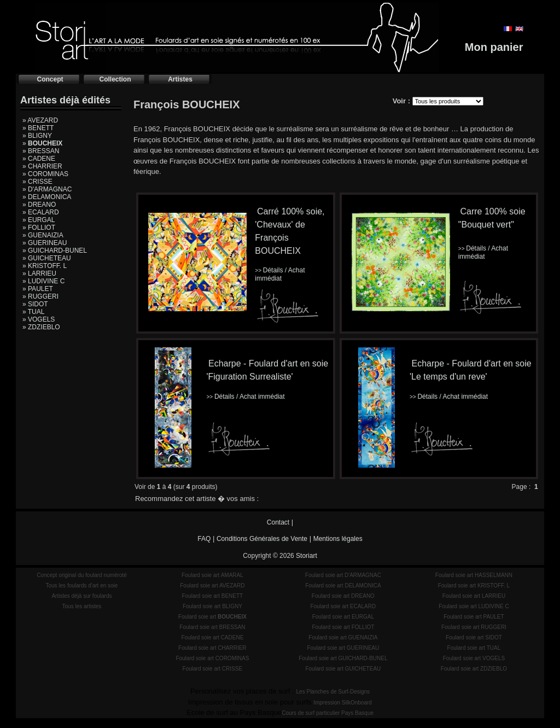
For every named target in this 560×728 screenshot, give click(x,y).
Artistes (180, 79)
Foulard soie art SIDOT (474, 637)
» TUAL (33, 312)
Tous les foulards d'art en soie (81, 586)
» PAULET (38, 289)
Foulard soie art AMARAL (212, 575)
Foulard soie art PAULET (474, 617)
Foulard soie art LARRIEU (474, 596)
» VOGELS (39, 319)
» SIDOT (35, 304)
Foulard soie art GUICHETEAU (343, 669)
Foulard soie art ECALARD (343, 606)
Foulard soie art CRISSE (213, 669)
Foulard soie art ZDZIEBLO (474, 669)
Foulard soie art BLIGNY (212, 606)
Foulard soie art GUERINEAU (343, 648)
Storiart (307, 556)
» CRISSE (37, 182)
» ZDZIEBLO (41, 327)
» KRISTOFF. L (45, 266)
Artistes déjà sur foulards (81, 596)
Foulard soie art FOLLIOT (343, 627)
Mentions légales (338, 539)
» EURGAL (39, 220)
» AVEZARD (40, 120)
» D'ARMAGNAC (47, 189)
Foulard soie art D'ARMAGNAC (343, 575)
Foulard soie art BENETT (212, 596)
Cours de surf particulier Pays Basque (328, 713)
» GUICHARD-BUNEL (55, 251)
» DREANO (39, 205)
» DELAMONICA (47, 197)
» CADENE (39, 159)
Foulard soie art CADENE (212, 637)
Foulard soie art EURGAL (343, 617)
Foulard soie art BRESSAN (212, 627)
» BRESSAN (41, 151)
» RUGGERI (40, 296)
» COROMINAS (45, 174)
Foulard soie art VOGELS (474, 658)
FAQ (204, 539)
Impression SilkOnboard (343, 703)
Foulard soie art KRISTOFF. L (474, 586)
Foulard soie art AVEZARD (212, 586)
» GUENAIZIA (43, 235)
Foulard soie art (212, 617)
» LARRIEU (39, 273)
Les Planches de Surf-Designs (333, 692)
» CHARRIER (42, 166)
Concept (50, 79)
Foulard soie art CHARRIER (212, 648)
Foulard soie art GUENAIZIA (343, 637)
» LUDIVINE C (43, 281)
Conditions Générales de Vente (262, 539)
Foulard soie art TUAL (474, 648)
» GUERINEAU (45, 243)
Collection (115, 79)
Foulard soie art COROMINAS (212, 658)
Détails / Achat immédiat (280, 274)
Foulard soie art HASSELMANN (474, 575)
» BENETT (38, 128)
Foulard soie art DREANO (343, 596)
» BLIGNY (37, 136)
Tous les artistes (82, 606)
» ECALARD (41, 212)
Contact (278, 522)
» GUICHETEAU (47, 258)
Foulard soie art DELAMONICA (343, 586)
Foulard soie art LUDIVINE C (474, 606)
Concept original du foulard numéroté (82, 575)
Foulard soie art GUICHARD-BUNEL (343, 658)
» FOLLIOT (39, 228)
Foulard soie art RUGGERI (474, 627)
